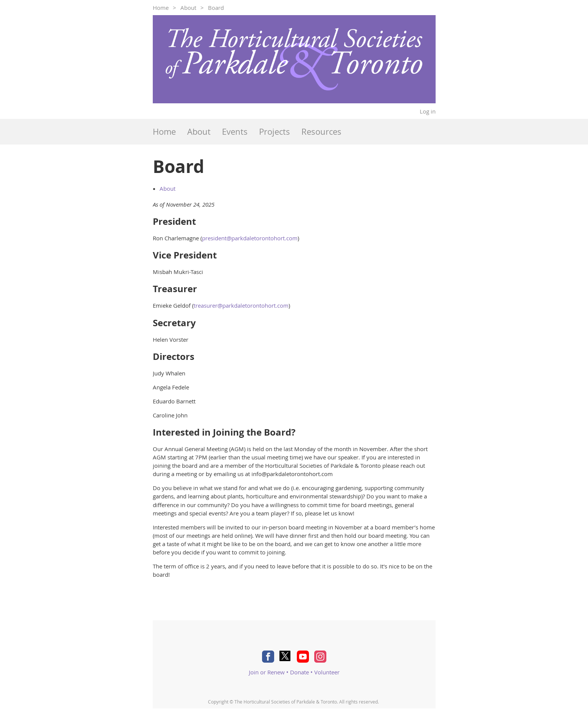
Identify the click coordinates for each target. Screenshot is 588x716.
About (188, 8)
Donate (299, 672)
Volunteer (327, 672)
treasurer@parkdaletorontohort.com (241, 305)
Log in (428, 111)
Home (161, 8)
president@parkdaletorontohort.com (250, 238)
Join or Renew (267, 672)
